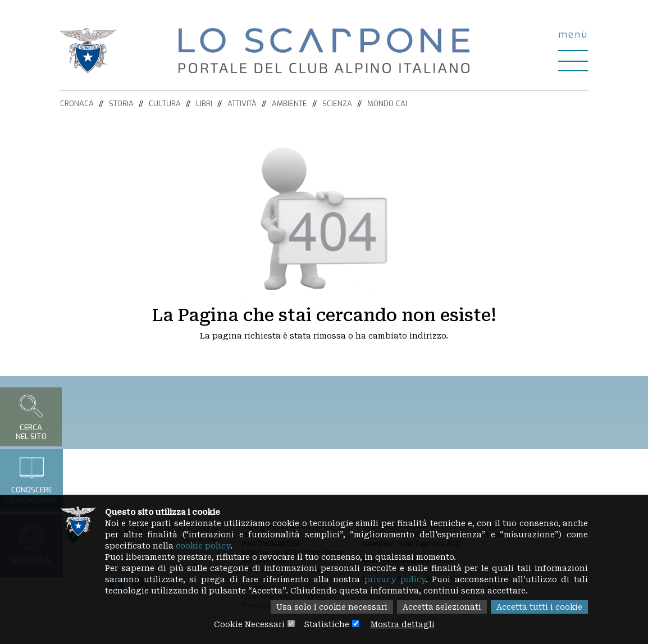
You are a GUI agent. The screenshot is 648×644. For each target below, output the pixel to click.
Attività (242, 104)
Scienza (337, 104)
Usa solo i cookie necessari (332, 607)
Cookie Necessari (249, 624)
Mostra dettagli (403, 624)
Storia (121, 104)
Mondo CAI (387, 104)
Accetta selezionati (442, 607)
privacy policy (395, 579)
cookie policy (203, 546)
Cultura (165, 104)
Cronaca (77, 104)
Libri (204, 104)
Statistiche (327, 624)
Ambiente (289, 104)
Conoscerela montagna (31, 480)
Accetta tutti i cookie (539, 607)
